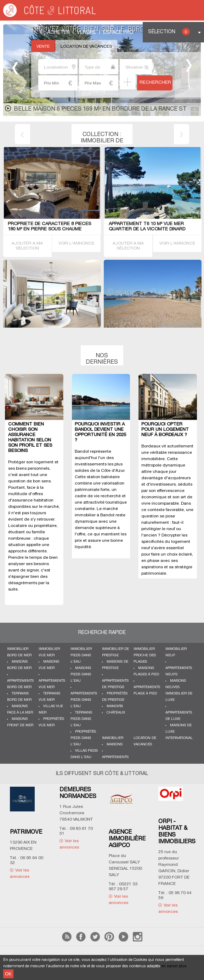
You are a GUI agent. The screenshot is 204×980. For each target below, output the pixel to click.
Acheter (58, 33)
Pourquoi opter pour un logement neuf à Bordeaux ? (165, 430)
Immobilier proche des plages (145, 655)
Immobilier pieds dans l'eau (81, 655)
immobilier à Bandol (95, 515)
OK (8, 974)
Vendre (86, 33)
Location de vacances (86, 46)
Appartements (115, 757)
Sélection (169, 32)
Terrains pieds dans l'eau (81, 719)
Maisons (115, 744)
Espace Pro (118, 33)
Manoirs (115, 706)
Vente (43, 46)
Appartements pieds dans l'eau (84, 700)
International (179, 738)
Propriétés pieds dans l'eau (83, 738)
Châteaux (116, 713)
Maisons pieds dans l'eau (81, 674)
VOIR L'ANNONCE (76, 243)
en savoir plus (174, 966)
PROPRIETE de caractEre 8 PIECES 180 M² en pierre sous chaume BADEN (49, 229)
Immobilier (113, 738)
